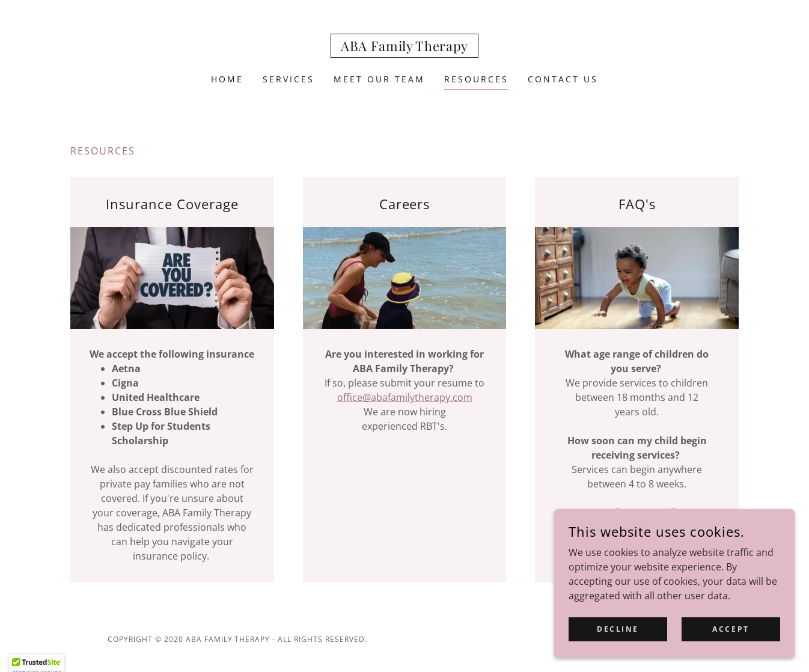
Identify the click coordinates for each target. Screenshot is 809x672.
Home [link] (227, 79)
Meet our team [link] (379, 79)
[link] (404, 47)
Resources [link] (476, 79)
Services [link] (288, 79)
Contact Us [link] (563, 79)
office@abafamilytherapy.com (405, 397)
